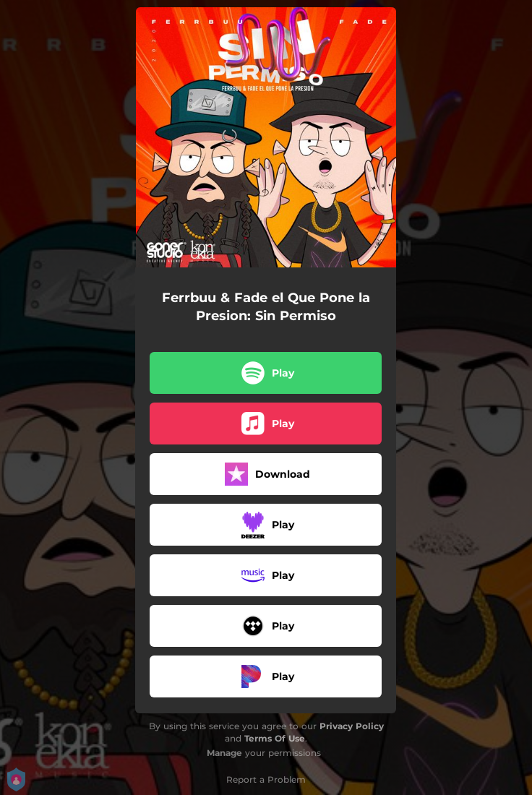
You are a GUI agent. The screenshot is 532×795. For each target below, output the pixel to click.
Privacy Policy (352, 726)
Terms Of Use (275, 738)
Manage (224, 753)
